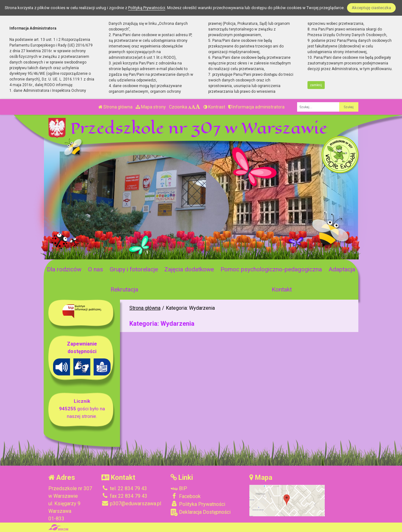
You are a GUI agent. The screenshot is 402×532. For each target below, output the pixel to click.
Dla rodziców (64, 269)
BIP (179, 488)
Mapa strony (151, 107)
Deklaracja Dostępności (201, 512)
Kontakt (282, 289)
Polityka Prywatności (198, 504)
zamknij (316, 85)
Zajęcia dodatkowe (189, 269)
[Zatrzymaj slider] (145, 253)
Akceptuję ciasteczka (371, 8)
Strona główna (115, 107)
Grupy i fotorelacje (134, 269)
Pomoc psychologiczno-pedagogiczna (271, 269)
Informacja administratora (256, 107)
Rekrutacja (124, 289)
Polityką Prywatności (147, 8)
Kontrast (214, 107)
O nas (95, 269)
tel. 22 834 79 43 (124, 488)
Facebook (186, 496)
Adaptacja (342, 269)
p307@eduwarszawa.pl (131, 504)
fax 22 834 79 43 (124, 496)
